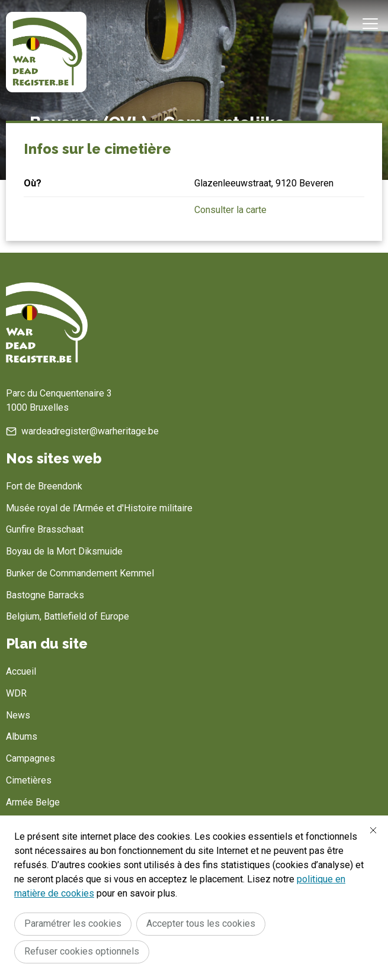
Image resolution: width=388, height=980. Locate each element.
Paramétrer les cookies (73, 923)
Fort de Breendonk (44, 486)
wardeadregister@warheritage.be (90, 431)
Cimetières (29, 780)
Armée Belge (33, 802)
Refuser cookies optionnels (82, 951)
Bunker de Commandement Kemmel (80, 573)
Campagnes (31, 758)
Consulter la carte (230, 210)
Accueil (21, 671)
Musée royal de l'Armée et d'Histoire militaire (99, 508)
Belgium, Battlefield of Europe (68, 616)
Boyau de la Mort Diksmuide (64, 551)
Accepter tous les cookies (201, 923)
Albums (22, 736)
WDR (16, 693)
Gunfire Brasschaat (45, 529)
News (18, 715)
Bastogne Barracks (45, 595)
